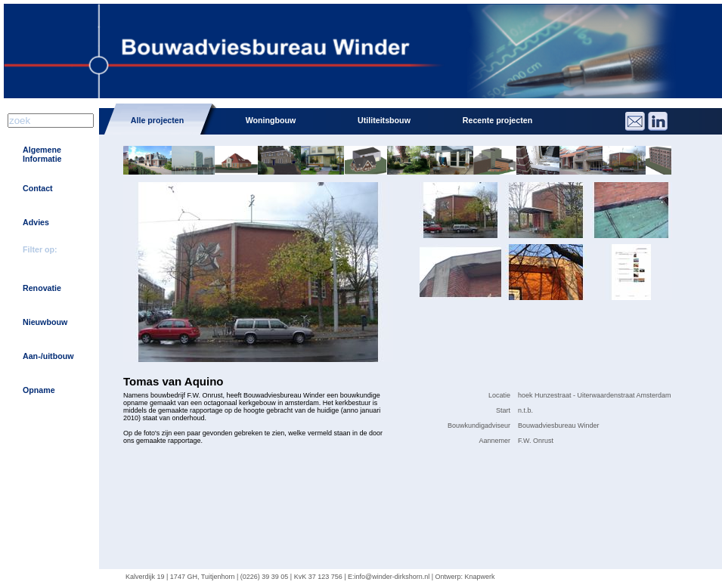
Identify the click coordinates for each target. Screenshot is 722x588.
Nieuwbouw (45, 322)
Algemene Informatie (42, 154)
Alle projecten (157, 120)
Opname (39, 390)
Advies (36, 222)
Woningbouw (271, 120)
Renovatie (42, 288)
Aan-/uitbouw (48, 356)
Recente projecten (497, 120)
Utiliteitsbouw (384, 120)
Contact (38, 188)
